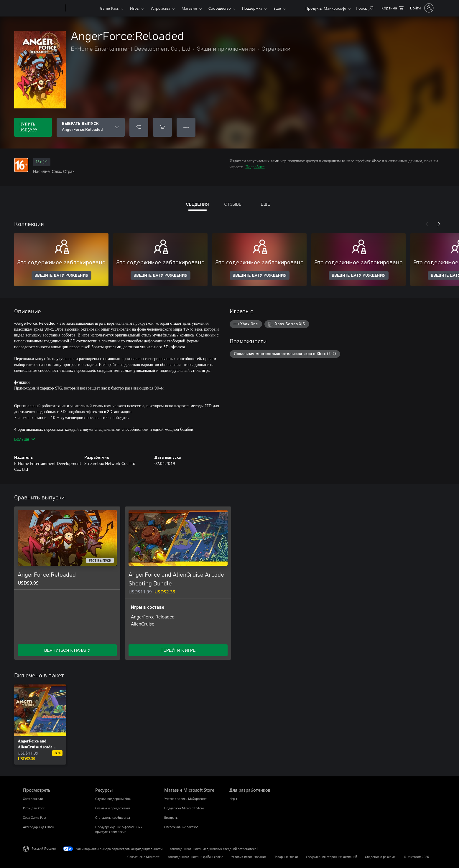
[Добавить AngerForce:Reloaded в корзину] (162, 127)
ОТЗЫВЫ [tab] (233, 204)
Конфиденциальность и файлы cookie (195, 857)
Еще (277, 8)
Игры (135, 8)
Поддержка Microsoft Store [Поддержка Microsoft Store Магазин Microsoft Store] (184, 808)
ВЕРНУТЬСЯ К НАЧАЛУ (67, 650)
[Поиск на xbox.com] (365, 8)
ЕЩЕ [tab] (265, 204)
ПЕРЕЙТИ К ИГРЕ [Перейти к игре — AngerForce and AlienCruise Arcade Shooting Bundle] (178, 650)
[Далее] (439, 224)
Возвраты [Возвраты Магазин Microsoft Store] (171, 817)
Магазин (189, 8)
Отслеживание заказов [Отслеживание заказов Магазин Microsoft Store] (181, 827)
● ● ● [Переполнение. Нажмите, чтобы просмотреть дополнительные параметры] (186, 127)
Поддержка (252, 8)
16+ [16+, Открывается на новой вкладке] (42, 162)
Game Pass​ (109, 8)
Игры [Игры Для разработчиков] (233, 799)
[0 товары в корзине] (393, 8)
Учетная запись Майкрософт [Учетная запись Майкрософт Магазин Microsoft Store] (185, 799)
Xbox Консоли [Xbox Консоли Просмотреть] (33, 799)
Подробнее (255, 167)
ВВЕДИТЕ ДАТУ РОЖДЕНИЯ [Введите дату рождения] (61, 275)
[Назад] (427, 224)
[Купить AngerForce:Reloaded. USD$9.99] (33, 127)
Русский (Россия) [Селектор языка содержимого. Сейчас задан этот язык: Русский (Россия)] (44, 848)
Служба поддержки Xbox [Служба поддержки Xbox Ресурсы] (113, 799)
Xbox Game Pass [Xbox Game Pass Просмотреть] (35, 817)
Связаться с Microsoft (143, 857)
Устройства (161, 8)
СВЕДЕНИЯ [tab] (198, 204)
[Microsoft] (43, 8)
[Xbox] (82, 8)
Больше (25, 439)
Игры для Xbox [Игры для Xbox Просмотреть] (34, 808)
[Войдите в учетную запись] (421, 8)
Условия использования (249, 857)
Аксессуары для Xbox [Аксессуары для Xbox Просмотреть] (38, 827)
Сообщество (220, 8)
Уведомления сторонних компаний (331, 857)
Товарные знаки (286, 857)
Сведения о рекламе (380, 857)
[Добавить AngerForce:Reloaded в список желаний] (139, 127)
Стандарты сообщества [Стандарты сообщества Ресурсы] (113, 817)
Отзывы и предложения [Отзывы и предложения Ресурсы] (113, 808)
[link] (40, 725)
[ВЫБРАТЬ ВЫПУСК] (91, 127)
